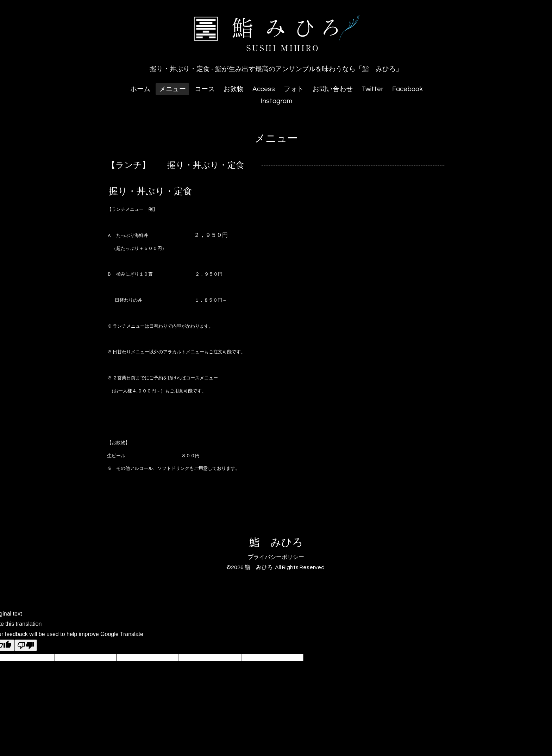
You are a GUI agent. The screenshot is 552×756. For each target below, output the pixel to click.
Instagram (276, 101)
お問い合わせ (333, 89)
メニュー (172, 89)
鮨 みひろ (276, 543)
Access (264, 89)
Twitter (372, 89)
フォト (294, 89)
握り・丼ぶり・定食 (150, 191)
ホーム (140, 89)
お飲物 (234, 89)
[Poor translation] (26, 645)
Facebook (407, 89)
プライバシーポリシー (276, 557)
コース (205, 89)
